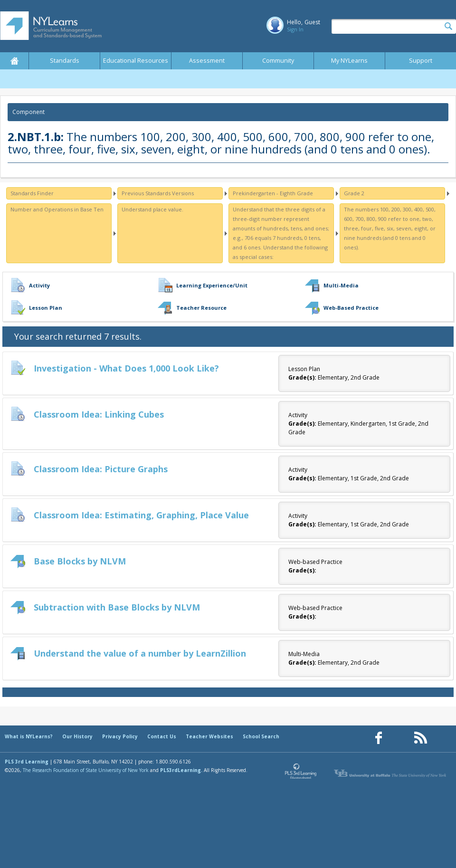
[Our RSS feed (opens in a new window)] (420, 738)
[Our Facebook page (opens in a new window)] (379, 738)
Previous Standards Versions (158, 193)
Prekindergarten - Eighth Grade (273, 193)
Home (14, 61)
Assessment (207, 61)
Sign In (295, 29)
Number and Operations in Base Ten (57, 209)
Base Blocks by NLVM (80, 561)
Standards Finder (32, 193)
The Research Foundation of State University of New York (86, 770)
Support (421, 61)
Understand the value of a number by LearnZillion (140, 653)
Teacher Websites (209, 736)
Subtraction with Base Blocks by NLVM (117, 607)
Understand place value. (152, 209)
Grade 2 (354, 193)
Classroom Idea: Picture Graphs (101, 469)
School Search (261, 736)
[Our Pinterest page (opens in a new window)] (399, 738)
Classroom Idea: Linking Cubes (99, 414)
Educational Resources (136, 61)
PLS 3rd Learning (27, 762)
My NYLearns (349, 61)
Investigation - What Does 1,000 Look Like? (126, 368)
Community (278, 61)
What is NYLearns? (29, 736)
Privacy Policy (120, 736)
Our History (77, 736)
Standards (65, 61)
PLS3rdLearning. (181, 770)
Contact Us (162, 736)
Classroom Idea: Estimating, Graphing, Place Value (141, 515)
